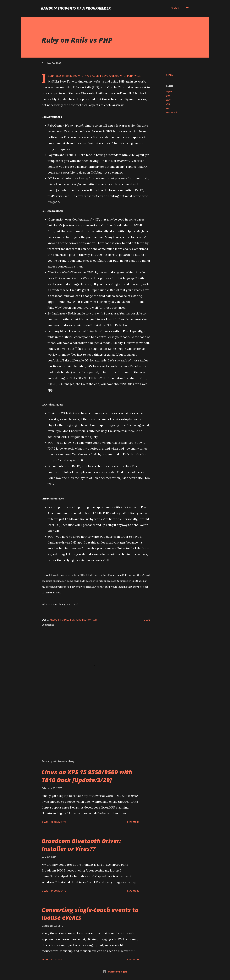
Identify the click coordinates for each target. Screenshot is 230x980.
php (168, 96)
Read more (133, 822)
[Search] (175, 8)
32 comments (58, 822)
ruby (168, 108)
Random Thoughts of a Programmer (76, 8)
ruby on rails (172, 112)
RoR (168, 104)
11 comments (58, 891)
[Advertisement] (91, 723)
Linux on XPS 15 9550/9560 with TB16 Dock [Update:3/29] (87, 776)
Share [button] (170, 75)
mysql (169, 92)
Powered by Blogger (115, 972)
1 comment (57, 960)
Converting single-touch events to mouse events (90, 914)
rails (168, 100)
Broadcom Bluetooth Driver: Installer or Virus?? (81, 845)
